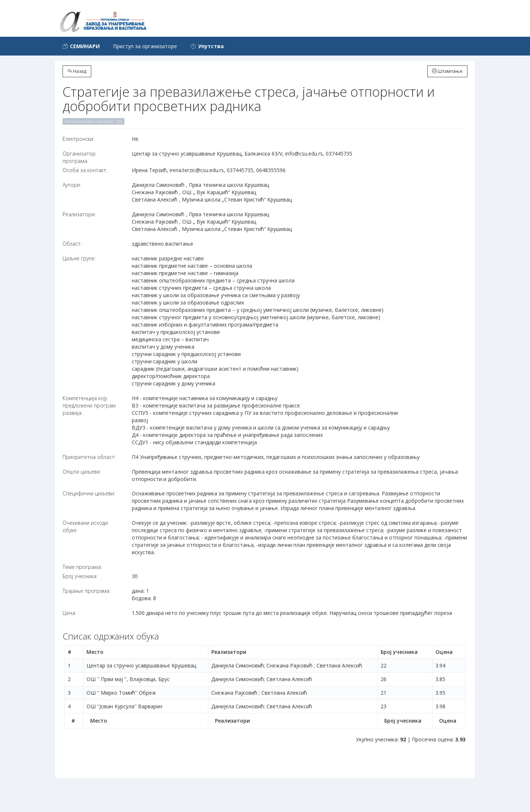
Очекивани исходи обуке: (85, 526)
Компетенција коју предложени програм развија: (89, 405)
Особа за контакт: (85, 170)
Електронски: (78, 139)
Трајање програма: (86, 591)
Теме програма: (82, 567)
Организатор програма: (79, 157)
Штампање (447, 71)
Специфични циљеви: (89, 493)
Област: (72, 244)
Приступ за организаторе (145, 46)
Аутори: (72, 185)
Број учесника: (80, 576)
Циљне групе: (79, 258)
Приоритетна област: (89, 457)
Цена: (69, 613)
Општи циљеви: (82, 472)
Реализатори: (79, 214)
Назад (77, 71)
